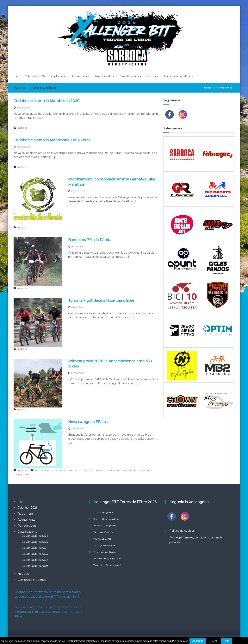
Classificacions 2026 (35, 536)
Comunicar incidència (179, 76)
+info (226, 641)
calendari (73, 470)
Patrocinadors (105, 76)
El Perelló (99, 470)
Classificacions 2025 (35, 542)
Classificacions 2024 (35, 548)
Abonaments (81, 76)
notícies (23, 128)
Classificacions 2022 (35, 560)
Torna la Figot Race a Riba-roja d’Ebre (101, 301)
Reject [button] (213, 641)
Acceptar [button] (198, 641)
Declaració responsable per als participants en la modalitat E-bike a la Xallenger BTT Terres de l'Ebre (48, 612)
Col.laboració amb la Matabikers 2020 (46, 101)
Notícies (153, 76)
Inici (16, 76)
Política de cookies (182, 531)
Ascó (50, 470)
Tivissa (26, 474)
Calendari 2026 (35, 76)
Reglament (58, 76)
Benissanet (60, 470)
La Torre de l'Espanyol (118, 470)
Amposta (40, 470)
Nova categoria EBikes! (88, 422)
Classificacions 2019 (35, 566)
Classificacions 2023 (35, 554)
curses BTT (86, 470)
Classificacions (129, 76)
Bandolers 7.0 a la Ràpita (90, 240)
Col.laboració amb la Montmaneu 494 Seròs (52, 140)
